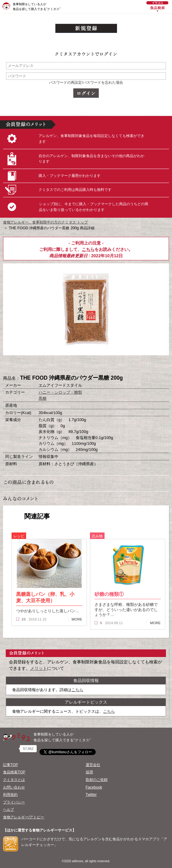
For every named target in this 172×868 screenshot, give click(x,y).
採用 (89, 772)
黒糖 (43, 398)
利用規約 (10, 795)
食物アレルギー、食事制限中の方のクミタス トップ (45, 222)
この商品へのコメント (116, 365)
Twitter (91, 795)
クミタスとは (14, 780)
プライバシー (14, 802)
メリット (39, 668)
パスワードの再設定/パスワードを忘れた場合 (86, 83)
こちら (88, 249)
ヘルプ (9, 810)
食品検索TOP (14, 772)
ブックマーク (86, 365)
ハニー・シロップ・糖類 (60, 392)
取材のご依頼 (97, 780)
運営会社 (93, 765)
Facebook (94, 787)
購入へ (56, 365)
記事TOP (10, 765)
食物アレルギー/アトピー (24, 817)
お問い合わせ (14, 787)
